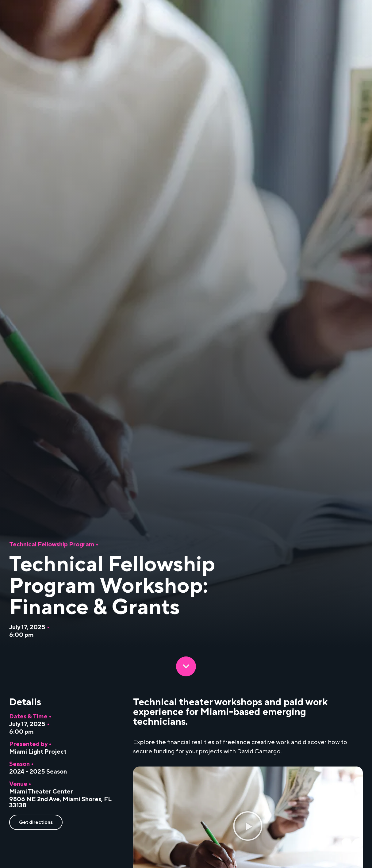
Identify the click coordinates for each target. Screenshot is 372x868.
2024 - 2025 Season (38, 772)
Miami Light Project (38, 752)
